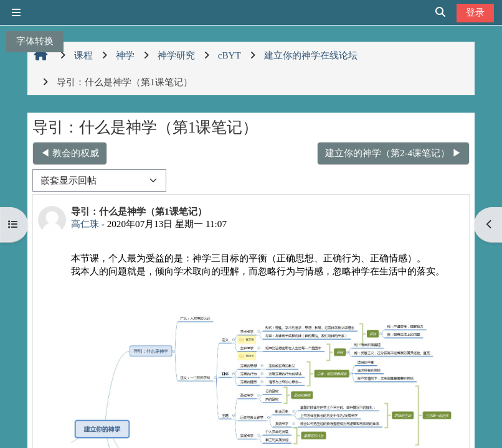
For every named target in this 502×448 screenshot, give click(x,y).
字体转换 (35, 41)
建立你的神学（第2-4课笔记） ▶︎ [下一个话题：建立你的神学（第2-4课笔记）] (393, 153)
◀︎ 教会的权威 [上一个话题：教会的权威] (70, 153)
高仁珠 (85, 224)
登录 (475, 12)
